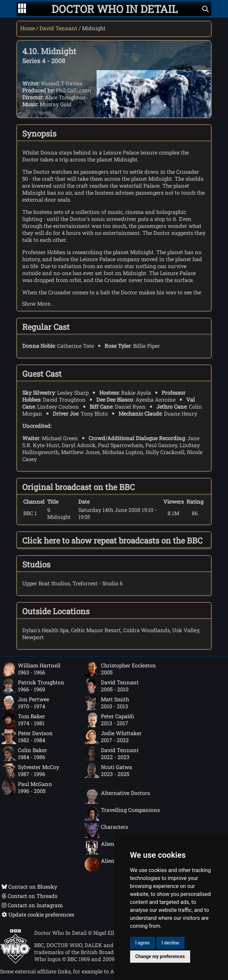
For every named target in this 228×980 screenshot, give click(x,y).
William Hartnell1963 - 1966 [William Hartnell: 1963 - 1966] (31, 669)
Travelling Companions (122, 814)
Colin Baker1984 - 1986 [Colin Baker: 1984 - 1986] (24, 754)
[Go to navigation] (22, 9)
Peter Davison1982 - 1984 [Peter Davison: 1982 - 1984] (27, 737)
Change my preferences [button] (160, 956)
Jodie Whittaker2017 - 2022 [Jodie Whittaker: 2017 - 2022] (113, 737)
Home (28, 28)
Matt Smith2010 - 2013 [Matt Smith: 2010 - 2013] (107, 703)
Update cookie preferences (38, 914)
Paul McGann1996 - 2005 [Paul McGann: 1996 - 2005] (27, 788)
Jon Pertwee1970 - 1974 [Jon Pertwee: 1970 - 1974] (25, 703)
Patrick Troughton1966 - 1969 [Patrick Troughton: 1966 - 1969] (33, 686)
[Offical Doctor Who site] (15, 962)
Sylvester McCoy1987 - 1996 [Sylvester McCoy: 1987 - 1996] (30, 771)
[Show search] (205, 9)
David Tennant (58, 28)
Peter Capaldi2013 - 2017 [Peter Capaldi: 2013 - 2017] (109, 720)
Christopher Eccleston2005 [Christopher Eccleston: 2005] (120, 669)
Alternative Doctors (117, 797)
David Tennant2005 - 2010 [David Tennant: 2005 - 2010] (112, 686)
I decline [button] (170, 943)
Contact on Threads (30, 896)
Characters (106, 831)
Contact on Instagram (32, 905)
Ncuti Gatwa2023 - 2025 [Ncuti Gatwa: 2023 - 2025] (108, 771)
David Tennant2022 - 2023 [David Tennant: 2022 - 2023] (112, 754)
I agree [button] (143, 943)
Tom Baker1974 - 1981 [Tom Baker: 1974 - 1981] (23, 720)
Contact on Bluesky (29, 886)
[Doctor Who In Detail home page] (115, 9)
